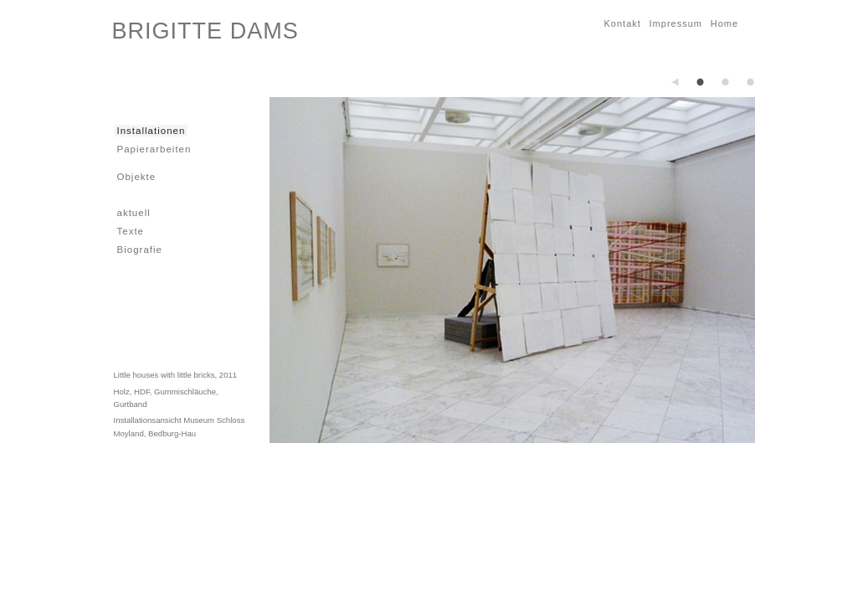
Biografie (139, 249)
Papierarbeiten (153, 149)
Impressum (675, 23)
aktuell (133, 212)
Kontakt (621, 23)
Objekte (136, 176)
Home (723, 23)
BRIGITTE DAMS (205, 31)
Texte (130, 231)
